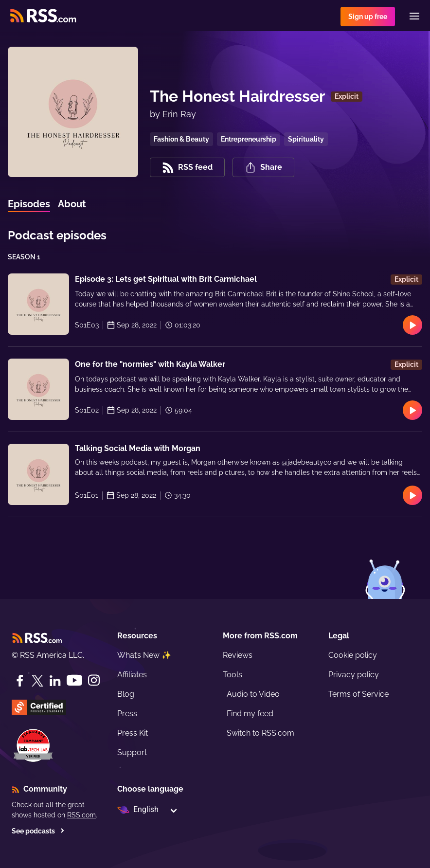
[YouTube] (74, 680)
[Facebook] (20, 681)
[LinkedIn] (55, 681)
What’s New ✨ (144, 655)
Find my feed (250, 714)
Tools (233, 675)
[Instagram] (94, 680)
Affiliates (132, 675)
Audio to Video (253, 694)
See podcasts (38, 831)
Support (132, 752)
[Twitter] (37, 681)
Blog (126, 694)
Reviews (238, 655)
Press (127, 714)
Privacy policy (354, 675)
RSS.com (81, 815)
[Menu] (414, 16)
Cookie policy (353, 655)
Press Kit (133, 733)
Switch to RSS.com (260, 733)
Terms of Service (358, 694)
